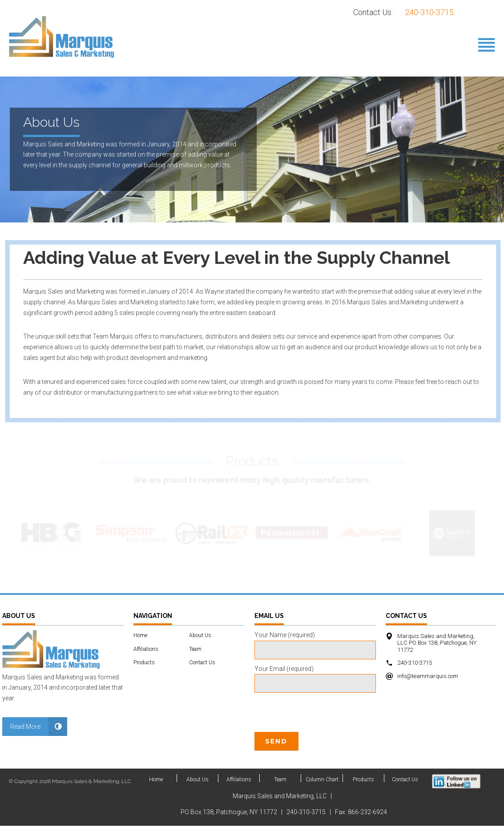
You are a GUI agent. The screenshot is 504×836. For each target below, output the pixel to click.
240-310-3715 (429, 12)
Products (144, 673)
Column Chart (322, 790)
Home (140, 646)
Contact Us (202, 673)
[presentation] (322, 745)
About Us (200, 646)
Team (195, 659)
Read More (25, 737)
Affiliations (146, 659)
